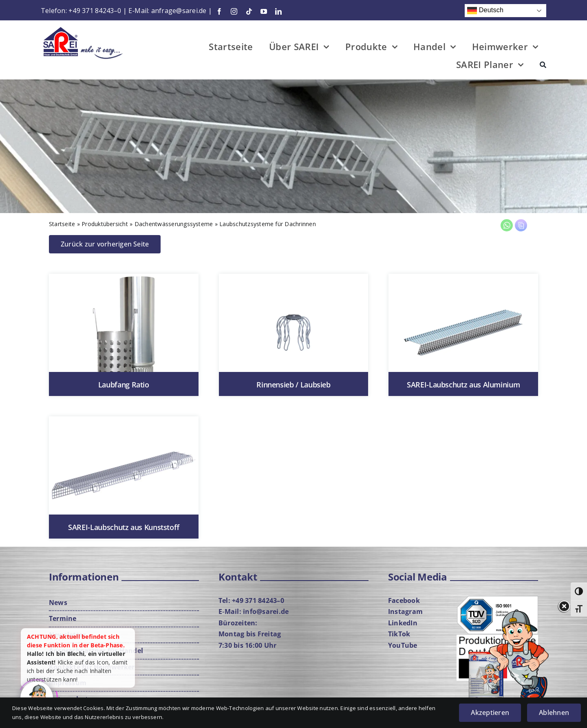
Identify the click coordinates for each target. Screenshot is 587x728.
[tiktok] (249, 11)
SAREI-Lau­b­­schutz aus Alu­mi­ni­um (463, 385)
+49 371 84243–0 (95, 11)
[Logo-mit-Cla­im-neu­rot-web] (83, 28)
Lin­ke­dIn (403, 623)
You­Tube (403, 645)
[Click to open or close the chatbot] (37, 696)
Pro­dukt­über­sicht (105, 224)
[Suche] (543, 66)
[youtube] (264, 11)
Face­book (404, 600)
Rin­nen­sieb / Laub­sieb (293, 385)
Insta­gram (405, 611)
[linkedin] (278, 11)
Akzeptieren (490, 713)
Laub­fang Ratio (124, 385)
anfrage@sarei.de (179, 11)
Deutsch (485, 11)
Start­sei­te (62, 224)
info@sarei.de (266, 611)
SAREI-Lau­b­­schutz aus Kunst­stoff (124, 527)
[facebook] (219, 11)
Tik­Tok (399, 634)
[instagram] (234, 11)
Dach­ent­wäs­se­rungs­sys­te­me (174, 224)
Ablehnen (554, 713)
